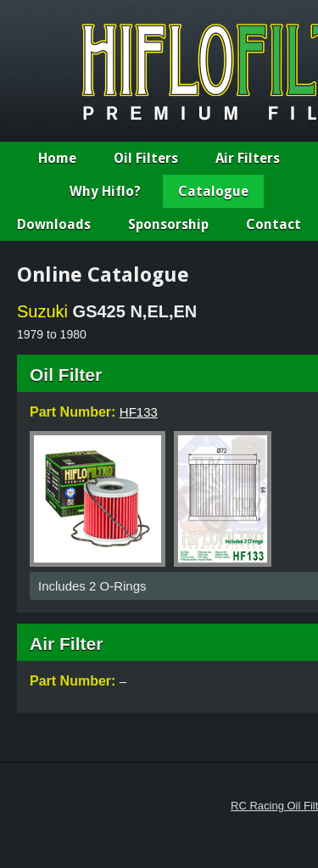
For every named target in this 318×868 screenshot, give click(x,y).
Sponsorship (168, 224)
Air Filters (248, 158)
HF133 (139, 412)
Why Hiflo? (105, 191)
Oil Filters (146, 158)
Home (57, 158)
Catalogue (213, 191)
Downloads (54, 224)
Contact (273, 224)
